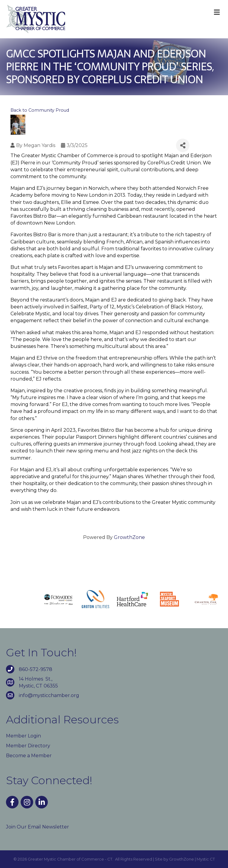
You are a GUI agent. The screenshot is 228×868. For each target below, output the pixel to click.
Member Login (23, 736)
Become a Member (29, 756)
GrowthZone (129, 537)
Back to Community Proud (40, 110)
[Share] (183, 145)
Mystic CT (206, 859)
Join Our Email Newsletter (38, 827)
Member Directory (28, 746)
